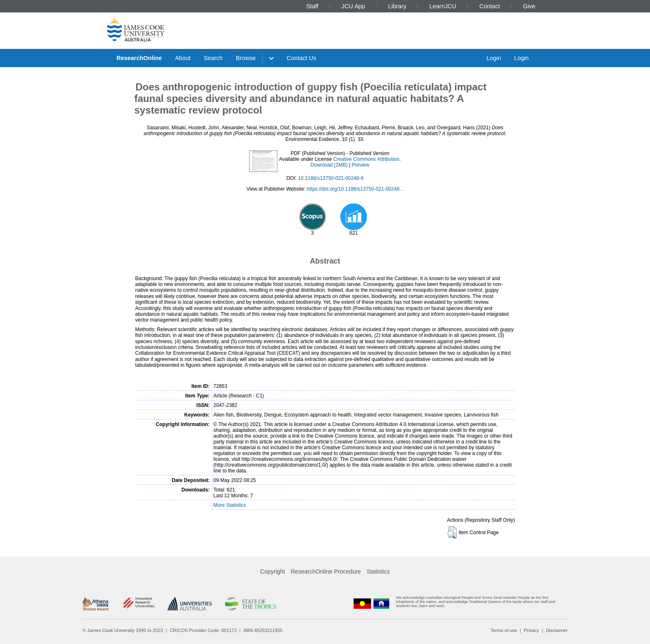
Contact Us (302, 58)
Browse (246, 58)
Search (213, 58)
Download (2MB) (329, 165)
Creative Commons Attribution (366, 159)
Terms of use (504, 630)
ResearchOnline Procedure (326, 571)
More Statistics (230, 505)
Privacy (532, 630)
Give (529, 6)
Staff (312, 6)
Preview (360, 165)
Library (397, 6)
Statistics (378, 571)
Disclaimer (557, 630)
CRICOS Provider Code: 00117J (203, 630)
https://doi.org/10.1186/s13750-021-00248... (355, 189)
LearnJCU (443, 6)
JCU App (353, 6)
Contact (490, 6)
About (183, 58)
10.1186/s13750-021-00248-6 (331, 178)
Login (494, 58)
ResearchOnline (139, 58)
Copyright (273, 571)
